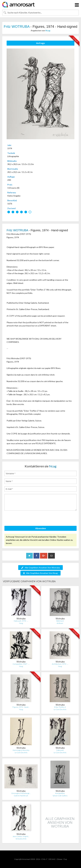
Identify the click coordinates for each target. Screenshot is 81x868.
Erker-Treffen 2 (60, 707)
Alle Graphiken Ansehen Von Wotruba (40, 568)
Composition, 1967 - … (21, 664)
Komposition (60, 793)
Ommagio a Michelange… (21, 793)
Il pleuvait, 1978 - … (21, 621)
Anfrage (40, 43)
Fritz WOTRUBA (17, 27)
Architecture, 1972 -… (60, 664)
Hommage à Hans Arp (21, 750)
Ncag (48, 30)
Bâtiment (60, 621)
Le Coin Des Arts (60, 709)
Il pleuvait (60, 750)
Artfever (60, 623)
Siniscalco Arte (21, 839)
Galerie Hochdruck (21, 796)
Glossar (60, 859)
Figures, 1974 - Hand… (21, 707)
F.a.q (65, 859)
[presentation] (27, 519)
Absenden (41, 528)
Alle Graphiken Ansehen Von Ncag (40, 573)
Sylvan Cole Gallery (60, 796)
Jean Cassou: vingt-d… (21, 836)
